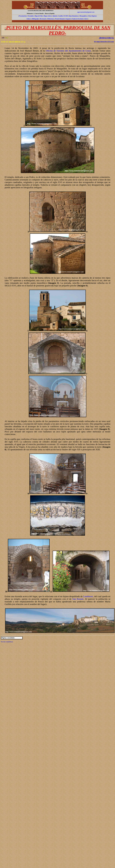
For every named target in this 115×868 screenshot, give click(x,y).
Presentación (22, 16)
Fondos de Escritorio (78, 19)
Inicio (86, 19)
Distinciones (51, 19)
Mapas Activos (48, 16)
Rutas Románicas (74, 16)
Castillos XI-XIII (63, 16)
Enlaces (29, 19)
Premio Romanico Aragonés (63, 19)
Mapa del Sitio (39, 16)
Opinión (55, 16)
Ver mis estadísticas (7, 642)
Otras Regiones (92, 16)
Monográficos (83, 16)
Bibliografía (35, 19)
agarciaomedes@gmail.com (86, 12)
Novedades (31, 16)
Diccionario (43, 19)
